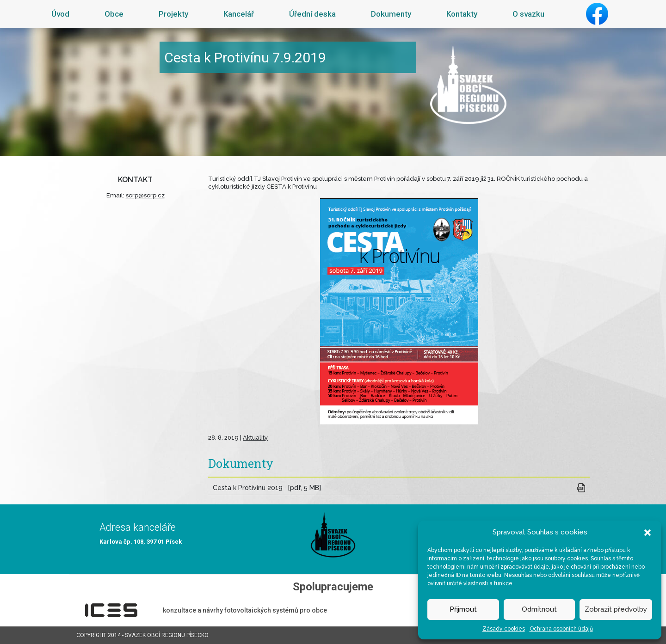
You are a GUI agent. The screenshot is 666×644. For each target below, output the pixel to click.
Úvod (60, 14)
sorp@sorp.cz (145, 195)
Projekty (173, 14)
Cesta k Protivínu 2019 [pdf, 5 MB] (267, 488)
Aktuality (255, 438)
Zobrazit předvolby (616, 609)
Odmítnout (539, 609)
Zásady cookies (504, 629)
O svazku (528, 14)
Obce (114, 14)
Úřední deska (312, 14)
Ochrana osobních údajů (561, 629)
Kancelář (239, 14)
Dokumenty (391, 14)
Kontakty (462, 14)
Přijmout (463, 609)
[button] (647, 532)
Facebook (597, 14)
